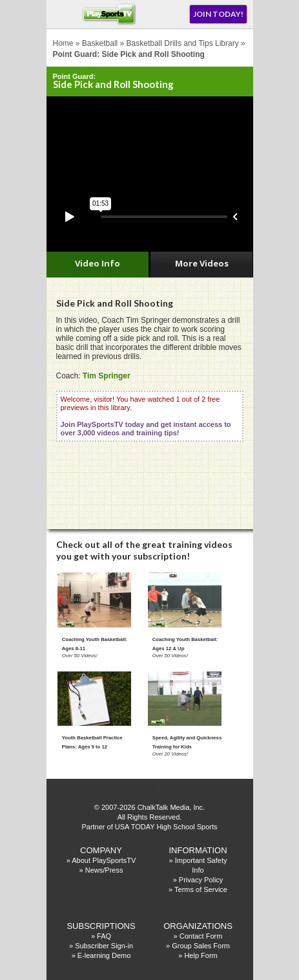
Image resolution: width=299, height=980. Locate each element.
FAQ (104, 936)
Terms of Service (201, 889)
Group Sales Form (201, 946)
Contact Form (201, 936)
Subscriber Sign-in (104, 946)
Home (63, 43)
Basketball (100, 43)
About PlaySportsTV (104, 860)
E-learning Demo (104, 955)
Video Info (98, 263)
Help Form (201, 955)
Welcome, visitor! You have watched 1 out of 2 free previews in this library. (146, 416)
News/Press (104, 870)
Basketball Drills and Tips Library (183, 43)
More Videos (202, 263)
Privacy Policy (201, 880)
